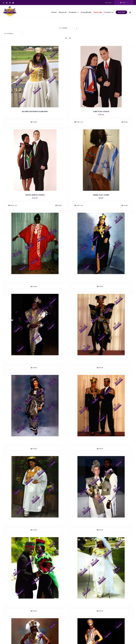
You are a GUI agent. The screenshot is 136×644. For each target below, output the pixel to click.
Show (8, 34)
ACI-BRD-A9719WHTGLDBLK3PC (35, 112)
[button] (130, 11)
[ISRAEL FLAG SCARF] (101, 160)
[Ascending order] (77, 28)
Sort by (63, 28)
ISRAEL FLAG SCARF (101, 195)
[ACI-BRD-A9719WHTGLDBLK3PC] (35, 77)
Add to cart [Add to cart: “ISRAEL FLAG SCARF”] (80, 205)
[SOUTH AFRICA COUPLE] (35, 160)
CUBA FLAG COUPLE (101, 112)
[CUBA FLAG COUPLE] (101, 77)
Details (35, 122)
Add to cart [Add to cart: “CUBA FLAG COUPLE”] (80, 122)
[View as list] (70, 38)
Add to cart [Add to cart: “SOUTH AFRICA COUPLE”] (14, 205)
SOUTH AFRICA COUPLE (35, 195)
